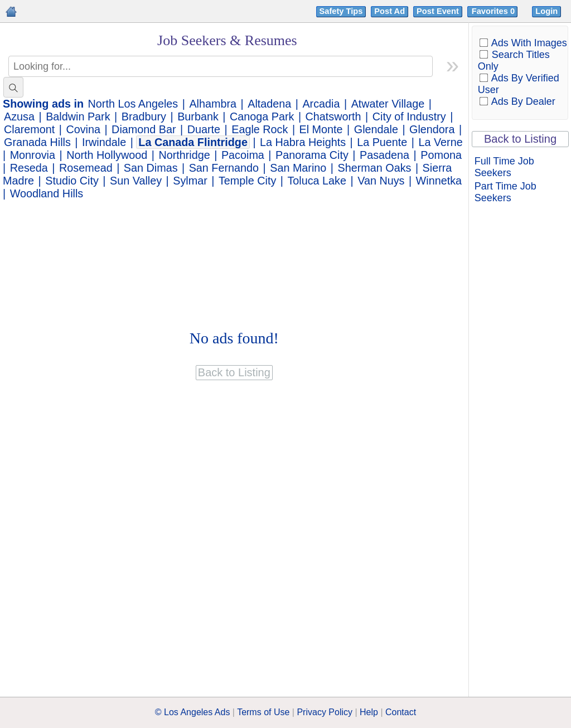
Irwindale (104, 142)
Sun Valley (136, 181)
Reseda (29, 168)
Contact (401, 712)
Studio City (72, 181)
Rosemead (86, 168)
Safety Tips (341, 11)
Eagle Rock (260, 129)
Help (369, 712)
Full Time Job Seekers (504, 167)
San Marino (298, 168)
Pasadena (384, 155)
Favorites (494, 11)
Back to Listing (520, 139)
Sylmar (190, 181)
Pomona (441, 155)
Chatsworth (333, 117)
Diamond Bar (144, 129)
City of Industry (409, 117)
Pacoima (243, 155)
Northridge (184, 155)
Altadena (269, 104)
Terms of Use (263, 712)
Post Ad (389, 11)
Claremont (29, 129)
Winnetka (439, 181)
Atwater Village (388, 104)
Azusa (19, 117)
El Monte (321, 129)
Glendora (432, 129)
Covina (83, 129)
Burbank (198, 117)
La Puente (382, 142)
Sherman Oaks (375, 168)
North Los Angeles (133, 104)
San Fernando (224, 168)
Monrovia (33, 155)
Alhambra (213, 104)
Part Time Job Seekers (505, 192)
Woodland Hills (47, 193)
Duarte (204, 129)
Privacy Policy (325, 712)
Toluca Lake (317, 181)
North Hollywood (107, 155)
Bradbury (144, 117)
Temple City (247, 181)
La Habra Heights (303, 142)
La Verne (441, 142)
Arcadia (321, 104)
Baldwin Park (78, 117)
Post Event (438, 11)
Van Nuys (381, 181)
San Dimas (151, 168)
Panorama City (312, 155)
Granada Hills (37, 142)
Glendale (376, 129)
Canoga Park (262, 117)
